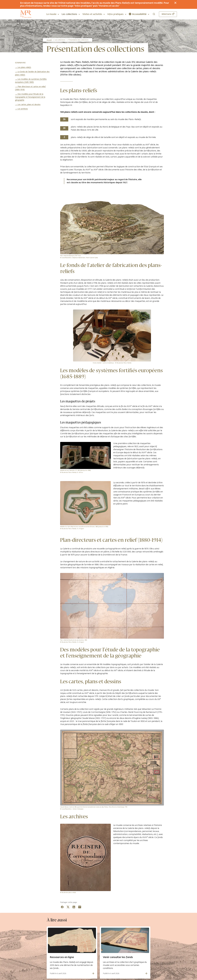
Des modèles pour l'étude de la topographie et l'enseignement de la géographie (30, 97)
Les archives (23, 109)
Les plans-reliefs (24, 67)
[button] (53, 14)
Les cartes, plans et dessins (29, 105)
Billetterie (168, 14)
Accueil (49, 40)
